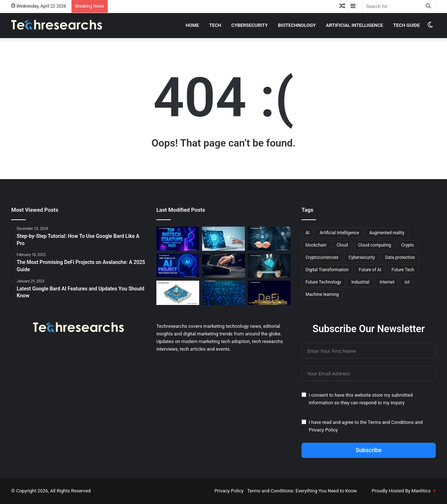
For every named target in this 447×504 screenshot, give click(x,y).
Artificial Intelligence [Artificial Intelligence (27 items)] (339, 233)
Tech (215, 25)
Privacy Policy (323, 430)
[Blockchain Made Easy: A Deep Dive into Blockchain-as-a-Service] (223, 293)
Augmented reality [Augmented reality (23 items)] (387, 233)
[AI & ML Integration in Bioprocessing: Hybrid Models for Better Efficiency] (269, 266)
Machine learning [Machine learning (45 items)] (322, 294)
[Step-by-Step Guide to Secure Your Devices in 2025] (269, 239)
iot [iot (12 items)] (407, 282)
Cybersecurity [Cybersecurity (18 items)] (362, 257)
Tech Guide (407, 25)
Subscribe (368, 450)
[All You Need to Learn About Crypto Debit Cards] (223, 266)
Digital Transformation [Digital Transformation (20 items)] (327, 270)
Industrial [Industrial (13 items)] (360, 282)
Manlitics (421, 491)
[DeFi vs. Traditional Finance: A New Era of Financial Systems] (269, 293)
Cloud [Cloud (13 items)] (342, 245)
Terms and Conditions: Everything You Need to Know (302, 491)
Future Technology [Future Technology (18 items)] (323, 282)
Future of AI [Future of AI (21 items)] (370, 270)
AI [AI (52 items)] (307, 233)
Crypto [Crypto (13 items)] (408, 245)
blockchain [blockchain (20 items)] (316, 245)
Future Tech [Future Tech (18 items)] (403, 270)
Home (192, 25)
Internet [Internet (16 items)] (387, 282)
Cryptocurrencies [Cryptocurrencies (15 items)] (322, 257)
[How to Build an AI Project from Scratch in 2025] (178, 266)
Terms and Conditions (391, 422)
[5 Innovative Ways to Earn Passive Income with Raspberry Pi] (178, 293)
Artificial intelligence (354, 25)
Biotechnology (297, 25)
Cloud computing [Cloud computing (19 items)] (375, 245)
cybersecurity (250, 25)
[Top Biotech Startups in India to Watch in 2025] (178, 239)
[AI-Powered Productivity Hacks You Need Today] (223, 239)
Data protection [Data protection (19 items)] (400, 257)
